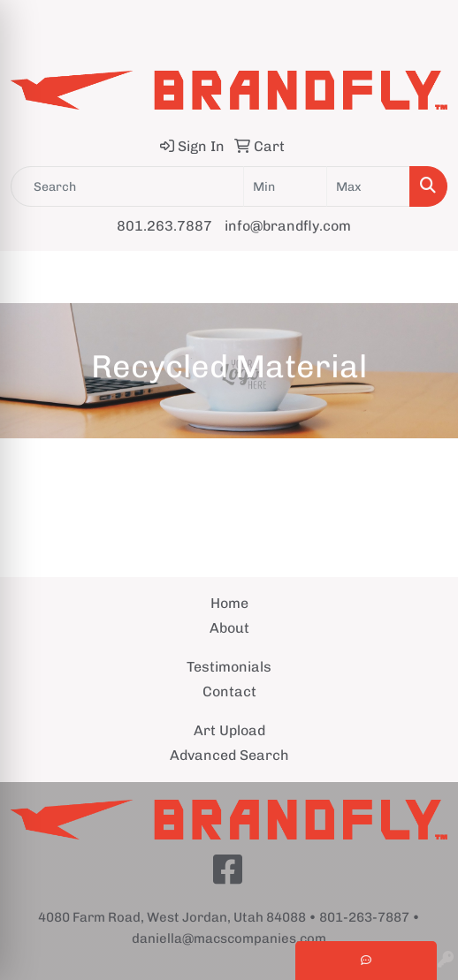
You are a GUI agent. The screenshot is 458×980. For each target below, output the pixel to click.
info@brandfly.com (288, 226)
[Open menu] (423, 277)
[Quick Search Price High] (368, 186)
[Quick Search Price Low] (285, 186)
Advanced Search (229, 755)
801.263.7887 (164, 226)
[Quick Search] (127, 186)
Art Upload (229, 730)
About (229, 628)
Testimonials (229, 667)
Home (229, 603)
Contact (229, 691)
